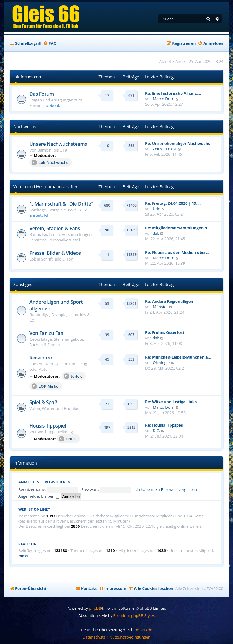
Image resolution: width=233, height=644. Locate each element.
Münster (160, 307)
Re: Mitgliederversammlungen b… (178, 228)
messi (24, 556)
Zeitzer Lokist (165, 149)
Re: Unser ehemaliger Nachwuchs (177, 143)
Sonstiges (23, 284)
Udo (156, 209)
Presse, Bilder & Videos (55, 253)
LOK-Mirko (45, 386)
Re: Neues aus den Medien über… (177, 252)
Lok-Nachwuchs (50, 162)
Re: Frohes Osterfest (165, 332)
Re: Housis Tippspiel (164, 425)
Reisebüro (41, 358)
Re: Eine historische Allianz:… (173, 93)
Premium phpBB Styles (134, 615)
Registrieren (58, 482)
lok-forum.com (28, 77)
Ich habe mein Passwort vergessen (165, 489)
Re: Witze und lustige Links (171, 402)
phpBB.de (143, 630)
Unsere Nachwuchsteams (58, 144)
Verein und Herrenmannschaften (46, 187)
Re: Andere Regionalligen (169, 301)
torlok (73, 376)
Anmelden (29, 482)
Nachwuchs (25, 126)
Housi (68, 439)
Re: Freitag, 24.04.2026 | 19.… (173, 203)
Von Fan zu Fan (46, 333)
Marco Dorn (163, 99)
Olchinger (161, 363)
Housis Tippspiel (48, 426)
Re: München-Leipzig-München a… (178, 357)
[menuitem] (50, 43)
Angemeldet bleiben (39, 496)
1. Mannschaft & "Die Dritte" (61, 204)
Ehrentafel (39, 215)
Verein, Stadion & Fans (55, 228)
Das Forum (42, 94)
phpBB (95, 608)
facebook (52, 105)
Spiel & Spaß (43, 402)
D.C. (156, 431)
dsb (156, 233)
